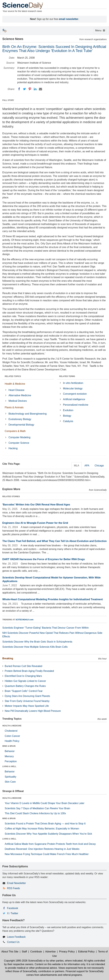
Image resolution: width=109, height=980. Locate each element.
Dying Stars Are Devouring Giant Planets (27, 696)
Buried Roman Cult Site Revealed (23, 666)
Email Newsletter (16, 883)
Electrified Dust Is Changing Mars (23, 676)
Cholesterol (11, 731)
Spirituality (11, 777)
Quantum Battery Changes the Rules (25, 686)
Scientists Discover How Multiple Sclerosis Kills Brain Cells (35, 647)
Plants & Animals (14, 407)
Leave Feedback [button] (16, 937)
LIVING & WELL (9, 766)
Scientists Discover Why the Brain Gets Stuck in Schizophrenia (37, 642)
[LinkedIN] (35, 89)
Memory (9, 756)
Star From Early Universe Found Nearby (27, 701)
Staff (24, 952)
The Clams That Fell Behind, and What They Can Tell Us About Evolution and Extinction (54, 541)
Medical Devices (18, 401)
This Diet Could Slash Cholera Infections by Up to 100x (35, 813)
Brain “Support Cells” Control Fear (24, 691)
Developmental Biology (21, 425)
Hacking (13, 448)
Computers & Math (15, 431)
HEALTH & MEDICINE (12, 726)
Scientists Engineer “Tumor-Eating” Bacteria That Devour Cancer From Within (45, 628)
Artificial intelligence (74, 399)
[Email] (40, 89)
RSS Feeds (13, 888)
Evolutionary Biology (20, 419)
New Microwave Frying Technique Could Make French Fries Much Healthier (47, 854)
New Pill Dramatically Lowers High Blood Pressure (33, 711)
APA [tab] (87, 466)
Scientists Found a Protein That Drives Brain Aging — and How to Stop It (45, 824)
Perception (11, 761)
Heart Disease (16, 390)
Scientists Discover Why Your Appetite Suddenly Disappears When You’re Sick (48, 834)
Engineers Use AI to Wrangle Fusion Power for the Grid (35, 523)
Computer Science (19, 443)
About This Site (10, 952)
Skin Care (10, 782)
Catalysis (68, 421)
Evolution (68, 410)
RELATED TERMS (67, 376)
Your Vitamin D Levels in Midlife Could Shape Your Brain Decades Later (45, 803)
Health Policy (12, 741)
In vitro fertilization (73, 383)
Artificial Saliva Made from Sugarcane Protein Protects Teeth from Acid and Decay (50, 844)
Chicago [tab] (99, 466)
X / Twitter (13, 913)
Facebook (13, 908)
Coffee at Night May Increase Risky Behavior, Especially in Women (42, 829)
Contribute (36, 952)
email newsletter (69, 19)
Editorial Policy (86, 952)
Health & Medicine (15, 384)
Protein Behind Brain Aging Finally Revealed (29, 671)
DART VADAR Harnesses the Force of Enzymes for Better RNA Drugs (44, 559)
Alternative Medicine (20, 395)
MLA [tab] (77, 466)
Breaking (8, 658)
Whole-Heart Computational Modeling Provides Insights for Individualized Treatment (53, 599)
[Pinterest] (30, 89)
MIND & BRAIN (9, 746)
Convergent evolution (75, 394)
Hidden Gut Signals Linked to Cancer (25, 681)
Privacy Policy (67, 952)
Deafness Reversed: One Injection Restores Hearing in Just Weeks (42, 849)
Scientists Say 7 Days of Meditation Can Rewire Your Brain (37, 808)
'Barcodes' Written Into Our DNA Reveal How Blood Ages (36, 505)
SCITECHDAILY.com (24, 620)
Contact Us (13, 942)
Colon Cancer (12, 736)
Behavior (10, 751)
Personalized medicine (76, 405)
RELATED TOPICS (13, 376)
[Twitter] (24, 89)
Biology (67, 416)
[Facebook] (19, 89)
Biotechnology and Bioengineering (28, 414)
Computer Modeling (19, 437)
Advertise (50, 952)
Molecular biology (73, 388)
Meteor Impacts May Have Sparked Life (27, 706)
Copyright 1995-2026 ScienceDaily (23, 961)
